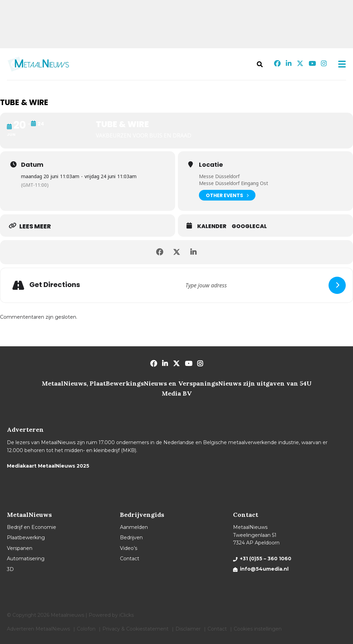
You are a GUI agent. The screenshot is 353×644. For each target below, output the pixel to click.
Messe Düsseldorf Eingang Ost (234, 183)
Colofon (86, 629)
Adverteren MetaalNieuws (38, 629)
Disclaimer (188, 629)
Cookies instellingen (258, 629)
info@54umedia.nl (264, 569)
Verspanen (20, 548)
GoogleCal (249, 226)
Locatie (211, 165)
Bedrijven (131, 538)
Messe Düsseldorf (219, 176)
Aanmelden (134, 527)
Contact (130, 559)
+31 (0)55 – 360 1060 (266, 559)
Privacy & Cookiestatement (135, 629)
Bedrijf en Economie (32, 527)
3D (10, 569)
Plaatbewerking (26, 538)
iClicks (127, 615)
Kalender (212, 226)
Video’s (129, 548)
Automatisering (26, 559)
